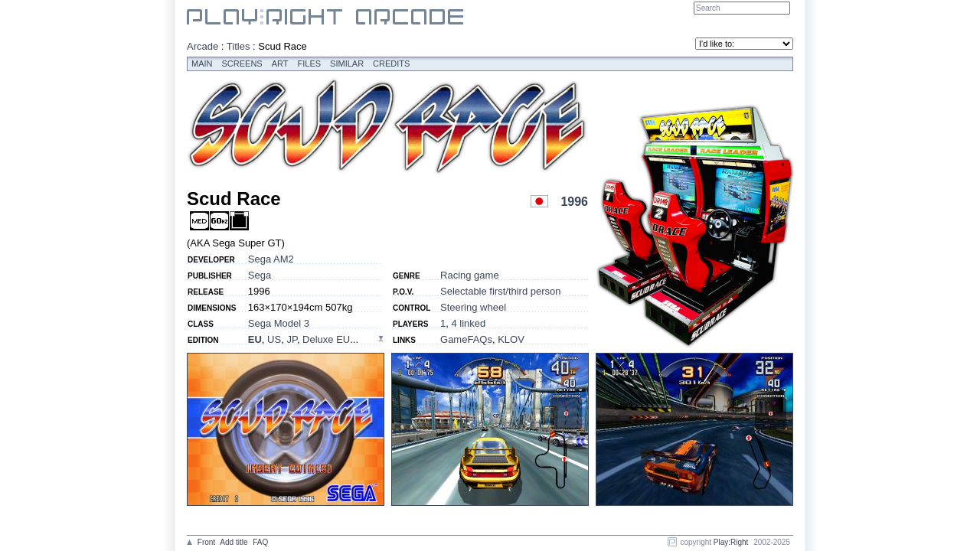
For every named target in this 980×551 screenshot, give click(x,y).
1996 (574, 202)
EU (255, 339)
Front (206, 542)
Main (202, 64)
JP (292, 339)
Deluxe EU (326, 339)
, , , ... (303, 339)
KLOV (511, 339)
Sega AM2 (271, 259)
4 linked (468, 323)
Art (280, 64)
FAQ (260, 542)
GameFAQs (466, 339)
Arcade (203, 46)
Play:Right (731, 542)
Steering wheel (473, 307)
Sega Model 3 (279, 323)
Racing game (470, 275)
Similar (347, 64)
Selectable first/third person (501, 291)
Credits (391, 64)
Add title (234, 542)
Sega (260, 275)
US (274, 339)
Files (310, 64)
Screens (242, 64)
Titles (238, 46)
